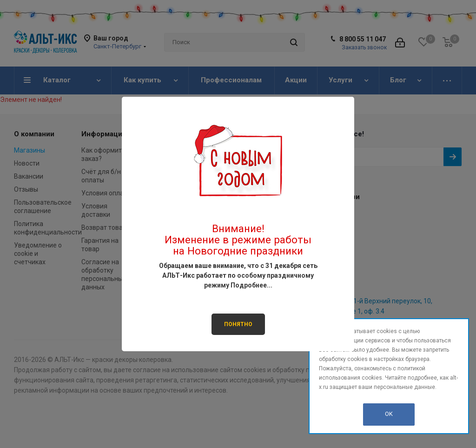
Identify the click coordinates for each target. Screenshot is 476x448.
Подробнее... (251, 285)
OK (389, 414)
